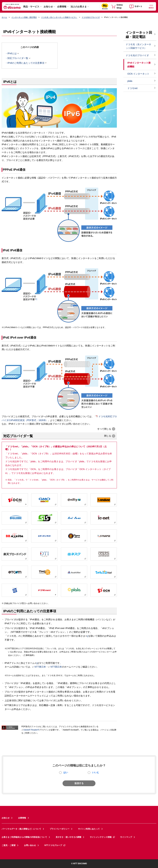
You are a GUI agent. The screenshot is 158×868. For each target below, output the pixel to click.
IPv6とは (12, 53)
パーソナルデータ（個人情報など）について (21, 829)
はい (66, 772)
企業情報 (62, 7)
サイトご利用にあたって (89, 829)
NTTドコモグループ (55, 845)
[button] (106, 429)
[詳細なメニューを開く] (151, 6)
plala (130, 81)
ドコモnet (132, 88)
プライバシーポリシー (60, 829)
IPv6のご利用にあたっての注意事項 (26, 63)
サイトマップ (126, 837)
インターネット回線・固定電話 (24, 17)
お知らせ (48, 7)
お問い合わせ (30, 845)
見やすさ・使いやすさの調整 (68, 837)
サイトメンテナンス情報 (103, 837)
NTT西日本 (55, 667)
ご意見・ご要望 (9, 845)
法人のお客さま (79, 7)
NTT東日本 (39, 667)
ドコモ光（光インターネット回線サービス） (59, 17)
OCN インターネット (138, 74)
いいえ (95, 772)
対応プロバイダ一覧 (18, 58)
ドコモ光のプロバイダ (91, 17)
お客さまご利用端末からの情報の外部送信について (24, 837)
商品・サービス (31, 7)
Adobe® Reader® (30, 730)
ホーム (4, 17)
